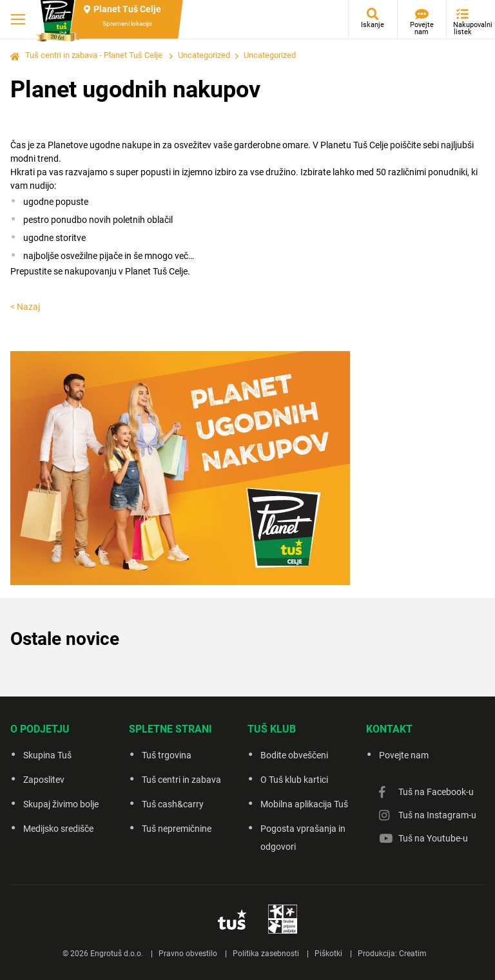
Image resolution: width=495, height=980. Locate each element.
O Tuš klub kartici (294, 780)
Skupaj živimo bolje (61, 804)
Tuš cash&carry (173, 804)
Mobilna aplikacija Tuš (304, 804)
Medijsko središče (58, 829)
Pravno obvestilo (188, 954)
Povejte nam (422, 28)
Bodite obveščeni (294, 755)
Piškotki (328, 954)
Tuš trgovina (167, 755)
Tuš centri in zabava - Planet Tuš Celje (94, 55)
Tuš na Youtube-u (433, 838)
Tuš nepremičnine (177, 829)
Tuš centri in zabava (181, 780)
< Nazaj (25, 307)
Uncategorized (204, 55)
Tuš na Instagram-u (437, 815)
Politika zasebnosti (266, 954)
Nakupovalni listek (466, 28)
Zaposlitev (44, 780)
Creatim (413, 954)
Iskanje (373, 25)
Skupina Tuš (47, 755)
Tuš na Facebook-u (436, 792)
